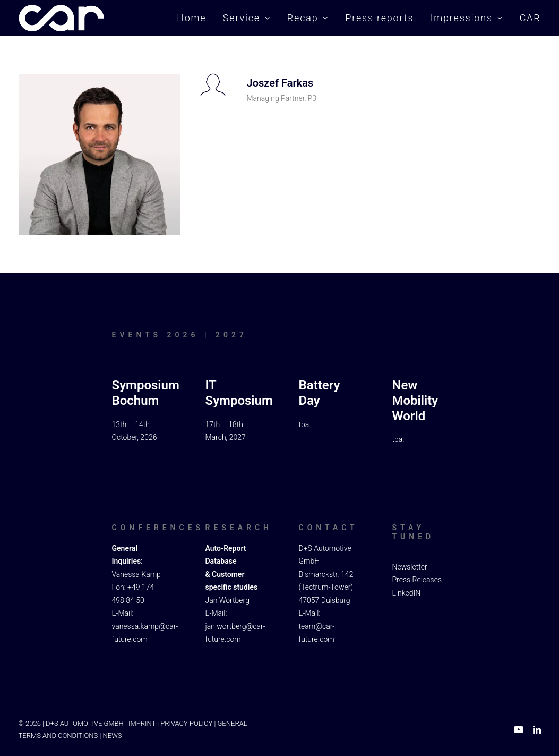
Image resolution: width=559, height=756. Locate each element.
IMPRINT (142, 723)
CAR (530, 18)
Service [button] (247, 18)
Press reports (379, 18)
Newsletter (410, 566)
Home (191, 18)
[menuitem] (195, 18)
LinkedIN (407, 592)
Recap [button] (308, 18)
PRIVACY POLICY (186, 723)
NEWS (113, 735)
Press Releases (417, 580)
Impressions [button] (467, 18)
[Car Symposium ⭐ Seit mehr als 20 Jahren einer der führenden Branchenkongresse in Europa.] (61, 18)
